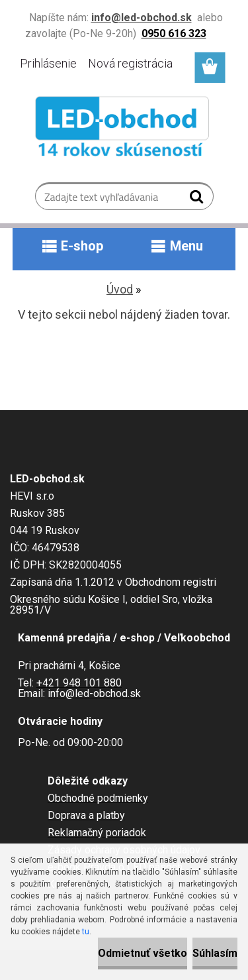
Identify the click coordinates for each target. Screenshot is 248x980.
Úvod (120, 289)
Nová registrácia (130, 63)
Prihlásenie (48, 63)
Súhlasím (215, 953)
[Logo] (124, 129)
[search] (198, 199)
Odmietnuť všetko (143, 953)
